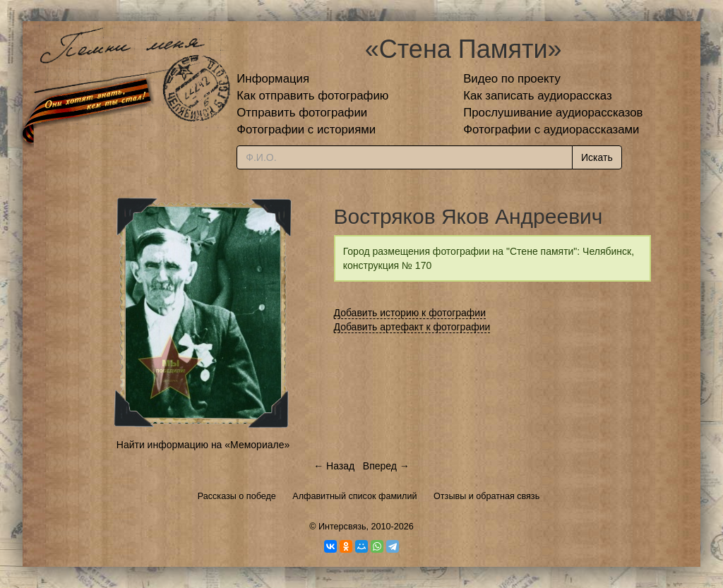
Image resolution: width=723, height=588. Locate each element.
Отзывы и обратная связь (486, 496)
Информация (273, 79)
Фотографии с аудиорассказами (551, 130)
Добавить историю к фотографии (410, 313)
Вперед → (386, 466)
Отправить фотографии (302, 113)
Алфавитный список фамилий (354, 496)
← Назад (334, 466)
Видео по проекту (512, 79)
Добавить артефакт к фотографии (412, 327)
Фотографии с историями (306, 130)
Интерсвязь (342, 527)
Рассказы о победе (237, 496)
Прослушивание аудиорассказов (553, 113)
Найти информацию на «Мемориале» (203, 445)
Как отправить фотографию (312, 96)
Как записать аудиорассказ (538, 96)
